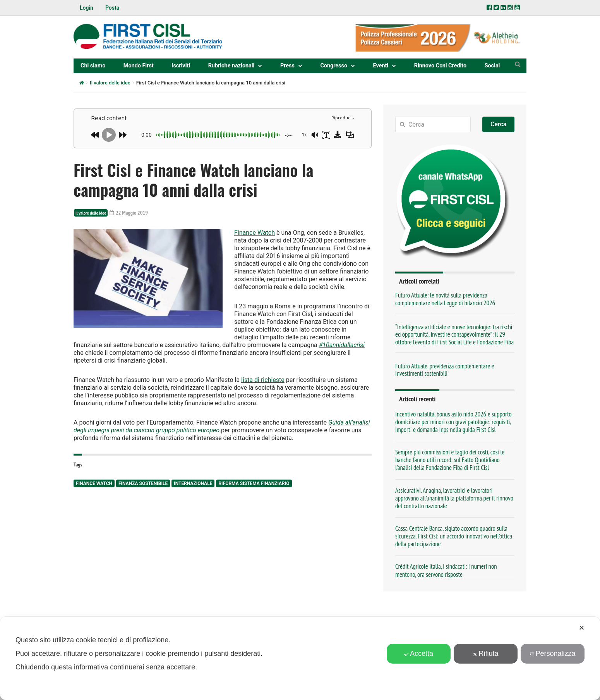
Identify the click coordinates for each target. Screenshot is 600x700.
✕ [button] (582, 628)
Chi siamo (93, 66)
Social (492, 66)
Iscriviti (181, 66)
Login (87, 8)
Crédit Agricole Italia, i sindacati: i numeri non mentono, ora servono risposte (446, 570)
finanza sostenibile (143, 483)
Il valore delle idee (110, 83)
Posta (112, 8)
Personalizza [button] (552, 654)
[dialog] (300, 658)
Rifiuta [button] (485, 654)
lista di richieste (263, 380)
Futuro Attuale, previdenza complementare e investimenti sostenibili (445, 370)
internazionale (193, 483)
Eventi (381, 66)
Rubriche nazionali (231, 66)
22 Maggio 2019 (129, 213)
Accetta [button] (419, 654)
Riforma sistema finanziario (254, 483)
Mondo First (139, 66)
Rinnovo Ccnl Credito (440, 66)
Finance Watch (255, 233)
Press (287, 66)
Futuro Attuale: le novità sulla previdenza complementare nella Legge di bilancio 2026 (445, 299)
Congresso (334, 66)
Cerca (499, 124)
